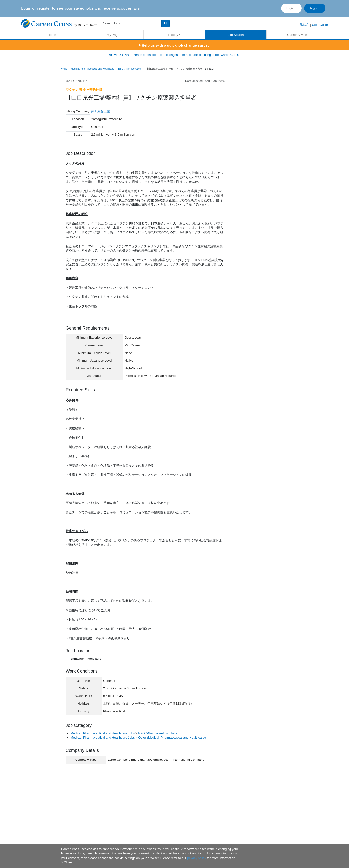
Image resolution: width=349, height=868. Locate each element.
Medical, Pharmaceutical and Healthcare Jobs (103, 733)
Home (52, 35)
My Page (113, 35)
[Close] (66, 862)
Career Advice (297, 35)
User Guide (320, 25)
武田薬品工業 (101, 111)
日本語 (304, 25)
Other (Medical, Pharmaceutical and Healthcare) (172, 738)
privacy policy (197, 858)
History (173, 35)
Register (315, 8)
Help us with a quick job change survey (174, 45)
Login (290, 8)
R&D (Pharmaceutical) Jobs (158, 733)
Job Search (236, 35)
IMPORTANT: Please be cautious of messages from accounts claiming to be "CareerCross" (175, 55)
